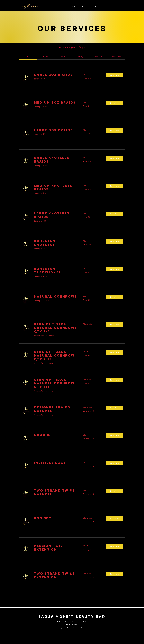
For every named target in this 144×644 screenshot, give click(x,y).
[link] (28, 57)
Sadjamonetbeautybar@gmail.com (72, 628)
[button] (114, 75)
